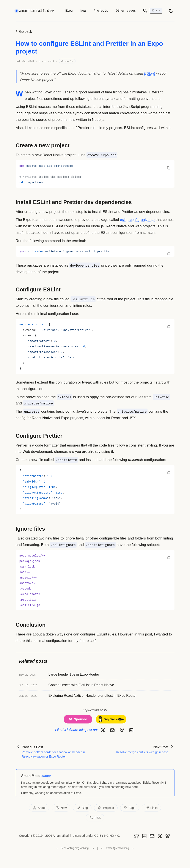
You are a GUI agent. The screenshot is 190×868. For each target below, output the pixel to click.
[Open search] (153, 11)
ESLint (149, 73)
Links (152, 808)
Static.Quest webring (118, 848)
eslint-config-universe (137, 220)
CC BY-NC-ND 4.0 (107, 836)
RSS (95, 818)
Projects (101, 11)
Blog (69, 11)
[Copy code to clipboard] (168, 168)
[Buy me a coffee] (111, 719)
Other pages (126, 11)
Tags (130, 808)
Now (83, 11)
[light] (171, 11)
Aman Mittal (31, 776)
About (39, 808)
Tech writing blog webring (75, 848)
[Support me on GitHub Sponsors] (78, 719)
